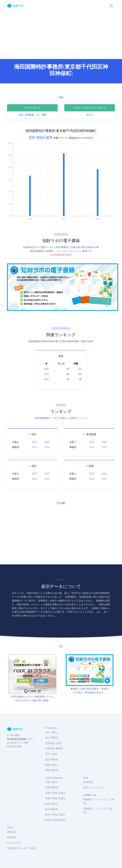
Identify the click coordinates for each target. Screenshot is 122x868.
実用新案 (30, 115)
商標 (44, 115)
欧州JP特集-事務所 (55, 820)
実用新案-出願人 (54, 743)
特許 (21, 115)
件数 (61, 97)
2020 (46, 369)
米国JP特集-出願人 (55, 793)
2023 (34, 447)
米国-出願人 (52, 782)
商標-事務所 (52, 770)
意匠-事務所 (52, 759)
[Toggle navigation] (111, 6)
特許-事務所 (52, 738)
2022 (46, 379)
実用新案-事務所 (54, 749)
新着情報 (88, 782)
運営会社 (12, 832)
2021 (46, 374)
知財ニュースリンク (94, 787)
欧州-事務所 (52, 809)
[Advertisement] (61, 35)
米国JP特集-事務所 (55, 798)
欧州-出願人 (52, 804)
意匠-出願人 (52, 754)
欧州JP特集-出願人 (55, 815)
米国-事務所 (52, 787)
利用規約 (12, 837)
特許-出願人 (52, 732)
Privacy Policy (14, 843)
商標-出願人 (52, 765)
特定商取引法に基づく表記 (21, 848)
